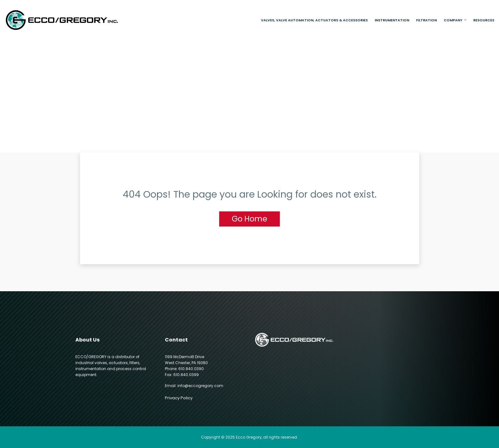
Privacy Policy (179, 398)
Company (453, 20)
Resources (484, 20)
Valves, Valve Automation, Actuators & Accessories (314, 20)
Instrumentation (392, 20)
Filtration (426, 20)
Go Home (249, 219)
